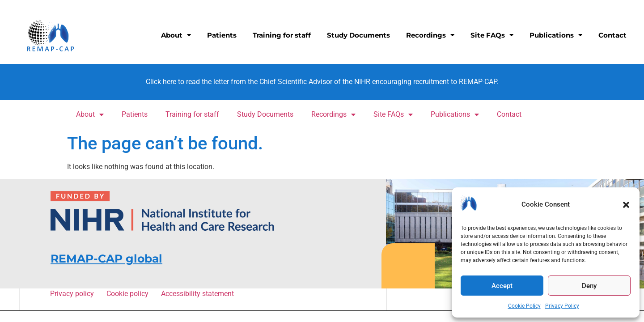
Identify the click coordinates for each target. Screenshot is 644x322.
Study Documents (358, 35)
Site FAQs (492, 35)
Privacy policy (73, 294)
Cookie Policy (524, 306)
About (176, 35)
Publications (556, 35)
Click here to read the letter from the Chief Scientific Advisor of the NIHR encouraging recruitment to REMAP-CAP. (322, 82)
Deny (589, 286)
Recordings (430, 35)
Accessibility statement (197, 294)
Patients (222, 35)
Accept (502, 286)
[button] (626, 205)
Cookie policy (129, 294)
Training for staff (282, 35)
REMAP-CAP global (106, 258)
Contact (612, 35)
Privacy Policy (562, 306)
